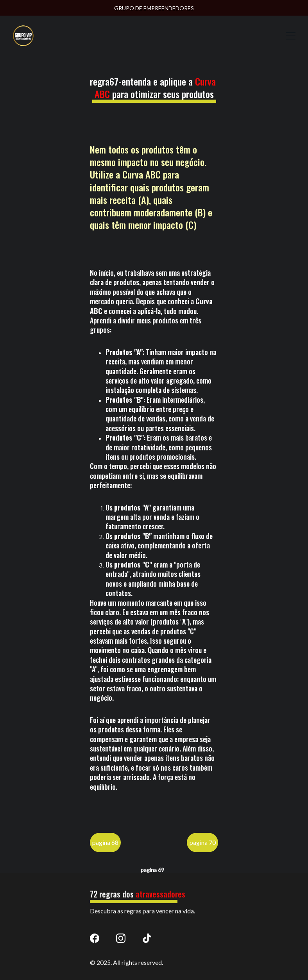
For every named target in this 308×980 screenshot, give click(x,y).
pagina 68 (105, 845)
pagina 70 (203, 845)
